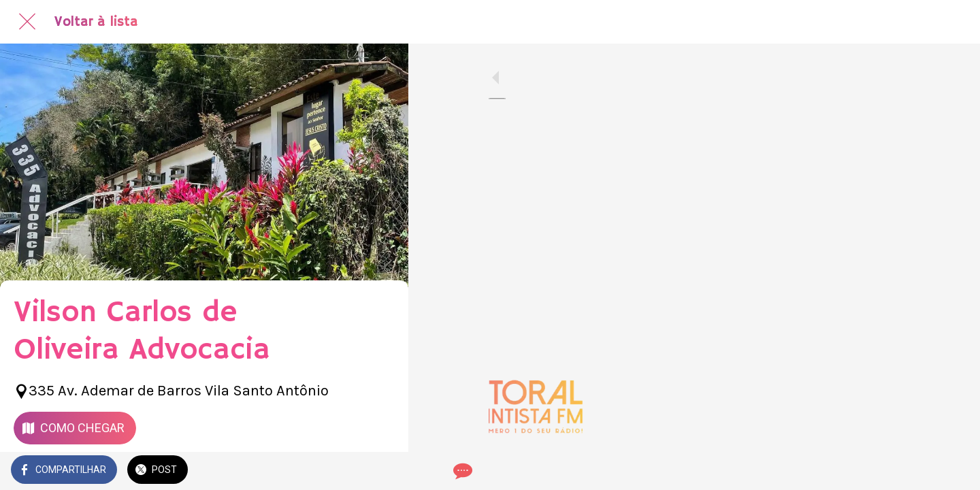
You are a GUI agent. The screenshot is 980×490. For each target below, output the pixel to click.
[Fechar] (27, 22)
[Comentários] (381, 471)
